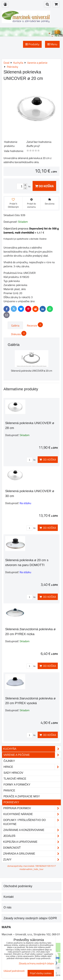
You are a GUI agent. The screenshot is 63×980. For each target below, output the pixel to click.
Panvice (9, 790)
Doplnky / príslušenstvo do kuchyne (32, 822)
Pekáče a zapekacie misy (22, 796)
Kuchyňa (32, 749)
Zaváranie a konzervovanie (32, 830)
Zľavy (32, 860)
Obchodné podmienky (18, 886)
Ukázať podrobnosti (14, 971)
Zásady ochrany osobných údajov (36, 963)
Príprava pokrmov (32, 808)
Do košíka (44, 186)
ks (31, 460)
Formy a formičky (17, 785)
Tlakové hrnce (15, 779)
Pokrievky (11, 802)
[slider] (33, 151)
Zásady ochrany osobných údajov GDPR (30, 918)
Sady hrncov (13, 773)
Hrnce (32, 767)
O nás (7, 907)
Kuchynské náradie (32, 814)
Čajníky (9, 761)
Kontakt (9, 897)
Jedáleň (32, 836)
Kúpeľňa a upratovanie (32, 842)
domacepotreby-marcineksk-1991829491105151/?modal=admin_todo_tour (32, 867)
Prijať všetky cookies (41, 973)
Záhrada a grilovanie (32, 854)
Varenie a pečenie (32, 755)
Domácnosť (32, 848)
